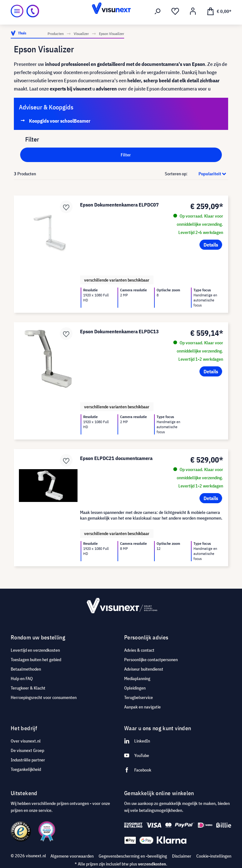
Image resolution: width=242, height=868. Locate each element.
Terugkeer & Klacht (28, 688)
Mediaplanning (137, 679)
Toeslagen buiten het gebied (36, 660)
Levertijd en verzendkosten (35, 650)
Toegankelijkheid (26, 769)
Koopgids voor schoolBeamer (60, 121)
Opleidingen (135, 688)
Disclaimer (182, 856)
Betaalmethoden (26, 669)
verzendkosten (152, 864)
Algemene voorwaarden (72, 856)
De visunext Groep (27, 750)
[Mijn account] (193, 11)
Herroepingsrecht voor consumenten (44, 697)
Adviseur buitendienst (144, 669)
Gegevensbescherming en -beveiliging (133, 856)
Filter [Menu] (121, 154)
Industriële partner (28, 760)
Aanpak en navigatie (142, 707)
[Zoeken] (158, 11)
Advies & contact (139, 650)
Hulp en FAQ (22, 679)
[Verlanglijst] (175, 11)
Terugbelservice (138, 697)
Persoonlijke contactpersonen (151, 660)
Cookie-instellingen (214, 856)
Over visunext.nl (26, 741)
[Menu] (17, 11)
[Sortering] (208, 174)
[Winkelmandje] (219, 11)
